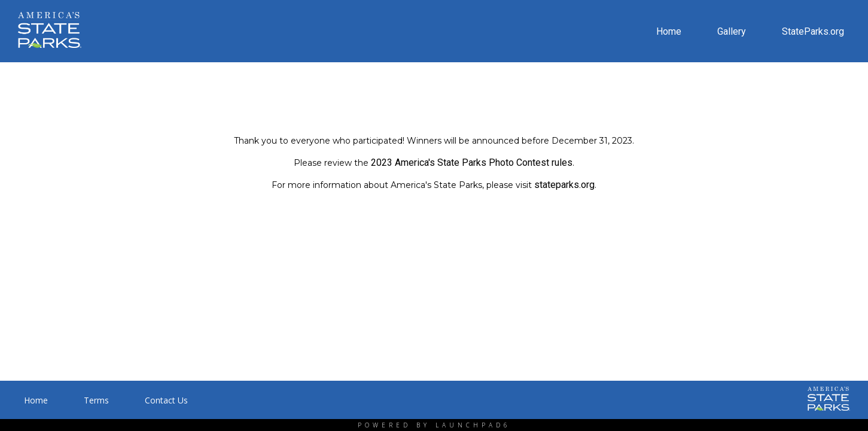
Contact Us (166, 400)
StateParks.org (813, 31)
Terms (96, 400)
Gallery (732, 31)
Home (669, 31)
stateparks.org (564, 185)
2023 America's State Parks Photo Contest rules (472, 163)
